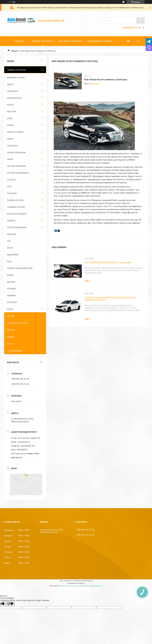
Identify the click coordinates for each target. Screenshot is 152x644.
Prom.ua (89, 581)
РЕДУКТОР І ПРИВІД (15, 132)
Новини (15, 51)
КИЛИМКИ (11, 296)
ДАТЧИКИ (11, 282)
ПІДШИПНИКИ (13, 255)
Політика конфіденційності (92, 586)
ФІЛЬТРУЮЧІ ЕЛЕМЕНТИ (17, 214)
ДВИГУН (10, 84)
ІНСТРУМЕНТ (12, 302)
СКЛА (9, 187)
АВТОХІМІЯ (12, 234)
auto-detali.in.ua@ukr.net (29, 438)
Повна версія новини (88, 281)
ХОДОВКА (11, 221)
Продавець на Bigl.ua (76, 583)
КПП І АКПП (12, 112)
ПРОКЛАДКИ (12, 146)
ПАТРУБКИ (11, 289)
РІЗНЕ (9, 262)
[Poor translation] (10, 604)
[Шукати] (141, 20)
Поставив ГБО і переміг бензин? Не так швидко (108, 262)
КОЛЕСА (10, 105)
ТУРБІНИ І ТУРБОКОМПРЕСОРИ (20, 268)
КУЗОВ (10, 118)
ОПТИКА (10, 125)
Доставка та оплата (70, 41)
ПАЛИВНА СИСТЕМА (15, 200)
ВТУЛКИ (10, 275)
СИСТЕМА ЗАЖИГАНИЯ (16, 166)
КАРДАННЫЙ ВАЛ (14, 98)
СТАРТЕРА (11, 180)
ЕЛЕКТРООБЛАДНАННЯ (17, 227)
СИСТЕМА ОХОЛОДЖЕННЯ (18, 173)
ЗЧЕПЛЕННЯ (12, 193)
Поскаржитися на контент (70, 586)
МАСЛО (10, 248)
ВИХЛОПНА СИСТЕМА (16, 78)
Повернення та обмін (100, 41)
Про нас (11, 316)
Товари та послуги (43, 41)
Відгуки (11, 330)
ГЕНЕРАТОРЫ (12, 91)
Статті (10, 344)
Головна (19, 41)
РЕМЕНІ (10, 139)
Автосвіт (95, 84)
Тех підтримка (15, 351)
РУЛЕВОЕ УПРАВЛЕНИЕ (16, 153)
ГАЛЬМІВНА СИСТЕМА (16, 207)
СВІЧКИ (10, 159)
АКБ (9, 241)
